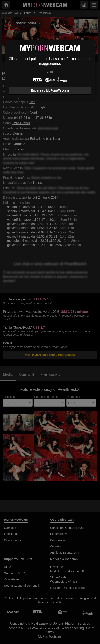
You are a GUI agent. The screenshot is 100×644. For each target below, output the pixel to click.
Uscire (50, 72)
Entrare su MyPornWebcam (50, 90)
